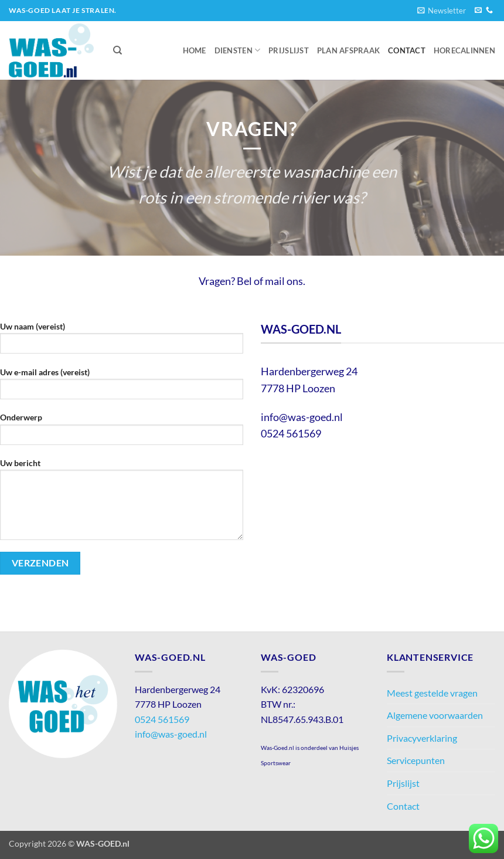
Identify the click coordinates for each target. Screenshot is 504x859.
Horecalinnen (464, 50)
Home (195, 50)
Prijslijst (289, 50)
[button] (442, 11)
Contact (407, 50)
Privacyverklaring (422, 738)
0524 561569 (162, 719)
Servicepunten (416, 760)
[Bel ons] (489, 11)
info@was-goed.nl (171, 734)
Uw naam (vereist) (122, 342)
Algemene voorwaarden (435, 715)
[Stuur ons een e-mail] (478, 11)
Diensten (238, 50)
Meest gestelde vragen (432, 693)
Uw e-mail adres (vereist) (122, 387)
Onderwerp (122, 432)
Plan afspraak (348, 50)
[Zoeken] (118, 50)
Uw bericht (122, 503)
